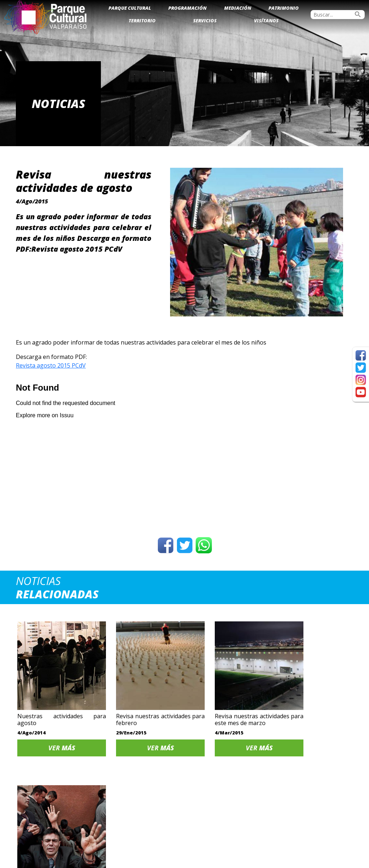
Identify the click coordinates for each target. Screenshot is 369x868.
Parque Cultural (130, 8)
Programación (187, 8)
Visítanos (266, 21)
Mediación (238, 8)
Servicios (205, 21)
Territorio (142, 21)
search (358, 14)
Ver (56, 737)
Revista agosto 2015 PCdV (51, 365)
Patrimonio (284, 8)
